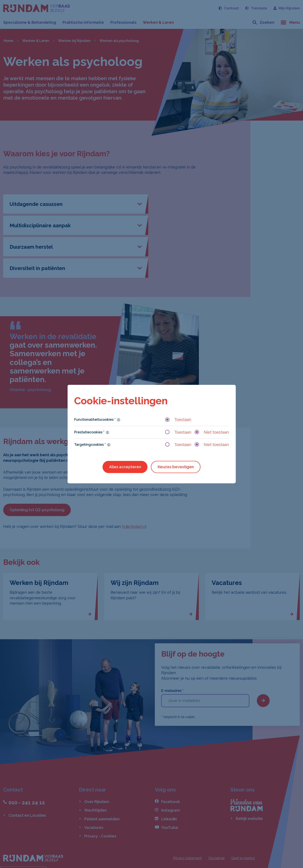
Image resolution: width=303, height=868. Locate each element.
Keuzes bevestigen (176, 467)
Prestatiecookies (89, 432)
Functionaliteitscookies (95, 420)
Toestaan (178, 420)
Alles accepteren (125, 467)
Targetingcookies (90, 444)
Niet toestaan (212, 432)
